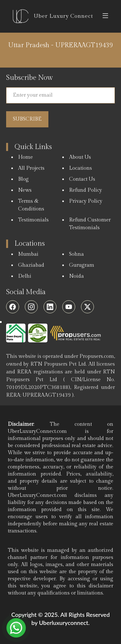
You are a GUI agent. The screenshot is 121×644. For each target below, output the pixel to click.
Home (25, 157)
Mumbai (28, 254)
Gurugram (82, 265)
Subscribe (27, 119)
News (25, 190)
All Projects (31, 168)
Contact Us (82, 179)
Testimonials (33, 220)
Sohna (76, 254)
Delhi (25, 276)
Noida (76, 276)
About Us (80, 157)
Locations (81, 168)
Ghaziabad (31, 265)
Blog (23, 179)
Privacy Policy (86, 201)
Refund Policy (86, 190)
